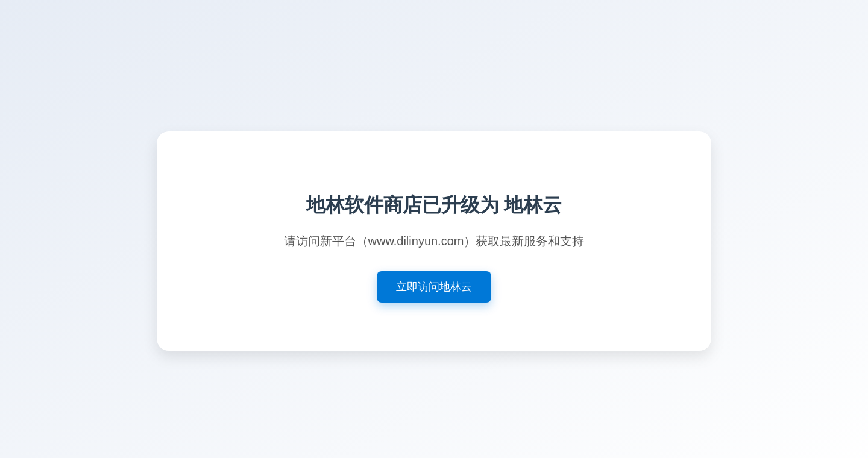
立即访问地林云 (434, 287)
